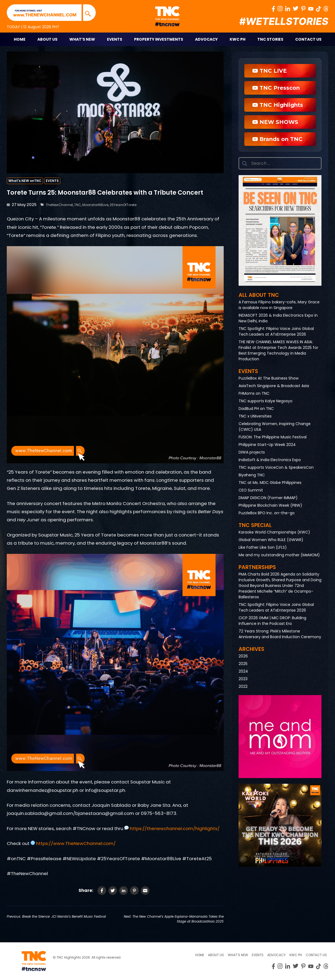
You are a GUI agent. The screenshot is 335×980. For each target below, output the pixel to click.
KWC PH (238, 39)
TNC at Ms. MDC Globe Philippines (270, 483)
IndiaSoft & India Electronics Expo (270, 460)
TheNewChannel (59, 205)
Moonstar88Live (95, 205)
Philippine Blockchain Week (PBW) (270, 505)
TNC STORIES (270, 39)
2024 (243, 671)
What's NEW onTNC (25, 181)
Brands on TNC (277, 139)
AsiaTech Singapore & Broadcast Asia (274, 386)
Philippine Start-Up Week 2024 (267, 445)
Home (20, 39)
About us (216, 955)
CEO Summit (251, 490)
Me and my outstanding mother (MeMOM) (279, 555)
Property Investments (159, 39)
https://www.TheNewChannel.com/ (75, 843)
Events (115, 39)
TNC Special (255, 525)
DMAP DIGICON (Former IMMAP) (268, 498)
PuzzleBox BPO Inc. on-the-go (267, 513)
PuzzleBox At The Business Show (269, 378)
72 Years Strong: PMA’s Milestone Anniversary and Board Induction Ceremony (280, 634)
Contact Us (308, 39)
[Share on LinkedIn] (123, 891)
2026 (243, 656)
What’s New (82, 39)
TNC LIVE (270, 71)
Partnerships (257, 567)
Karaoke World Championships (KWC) (274, 532)
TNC (78, 205)
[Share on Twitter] (113, 891)
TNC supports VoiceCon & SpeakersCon (276, 467)
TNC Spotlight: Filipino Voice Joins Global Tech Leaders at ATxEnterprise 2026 (276, 331)
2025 (243, 664)
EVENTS (52, 181)
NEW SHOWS (275, 122)
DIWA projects (252, 452)
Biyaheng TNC (252, 475)
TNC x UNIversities (255, 416)
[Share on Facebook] (102, 891)
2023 (243, 679)
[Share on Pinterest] (134, 891)
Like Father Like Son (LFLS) (263, 547)
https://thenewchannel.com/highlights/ (174, 828)
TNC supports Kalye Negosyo (266, 401)
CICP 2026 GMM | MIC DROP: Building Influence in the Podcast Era (272, 621)
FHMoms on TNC (254, 393)
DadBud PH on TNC (256, 409)
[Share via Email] (145, 891)
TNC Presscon (276, 88)
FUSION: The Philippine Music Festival (273, 437)
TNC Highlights (278, 105)
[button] (280, 230)
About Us (47, 39)
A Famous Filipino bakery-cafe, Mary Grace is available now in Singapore (279, 305)
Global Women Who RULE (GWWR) (271, 540)
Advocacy (206, 39)
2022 (243, 686)
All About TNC (259, 295)
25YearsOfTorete (123, 205)
